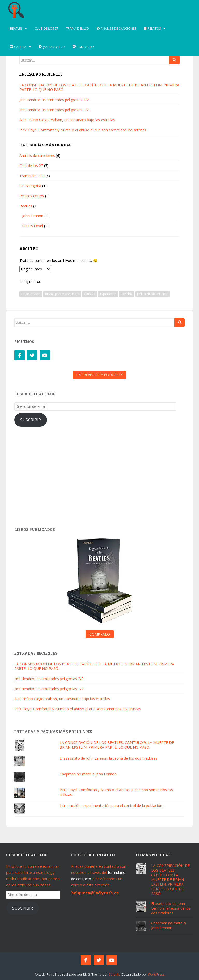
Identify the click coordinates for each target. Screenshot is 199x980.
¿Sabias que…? (52, 47)
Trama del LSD (77, 29)
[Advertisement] (99, 478)
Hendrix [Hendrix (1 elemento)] (127, 294)
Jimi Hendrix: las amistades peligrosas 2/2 (54, 100)
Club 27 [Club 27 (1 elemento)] (90, 294)
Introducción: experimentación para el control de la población (111, 806)
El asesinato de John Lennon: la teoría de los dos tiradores (108, 758)
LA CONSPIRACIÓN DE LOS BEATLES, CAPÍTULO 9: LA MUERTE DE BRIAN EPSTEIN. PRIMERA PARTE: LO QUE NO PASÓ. (99, 87)
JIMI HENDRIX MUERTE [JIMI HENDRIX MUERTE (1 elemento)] (153, 294)
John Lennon (33, 216)
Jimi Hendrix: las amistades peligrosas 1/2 (54, 110)
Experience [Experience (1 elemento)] (108, 294)
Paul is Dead (33, 226)
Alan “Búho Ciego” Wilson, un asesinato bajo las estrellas (67, 120)
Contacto (83, 47)
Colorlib (115, 974)
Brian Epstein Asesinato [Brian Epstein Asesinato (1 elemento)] (62, 294)
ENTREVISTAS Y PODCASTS (100, 375)
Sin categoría (30, 186)
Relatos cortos (32, 196)
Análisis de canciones (116, 29)
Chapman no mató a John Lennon (88, 774)
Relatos (152, 29)
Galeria (18, 47)
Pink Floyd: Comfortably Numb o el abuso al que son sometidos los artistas (83, 130)
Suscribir (31, 420)
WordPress (156, 974)
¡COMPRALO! (100, 634)
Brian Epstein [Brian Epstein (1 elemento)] (31, 294)
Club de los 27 (47, 29)
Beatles (16, 29)
